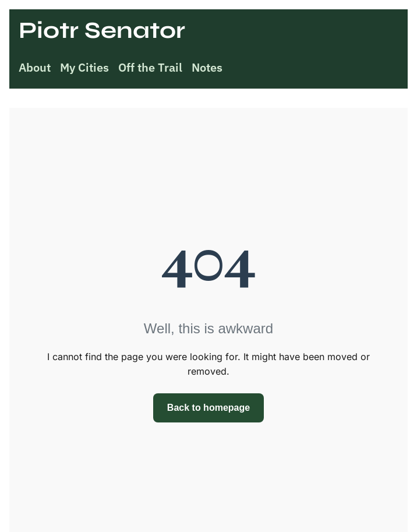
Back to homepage (208, 408)
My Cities (84, 67)
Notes (207, 67)
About (35, 67)
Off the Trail (150, 67)
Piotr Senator (102, 30)
